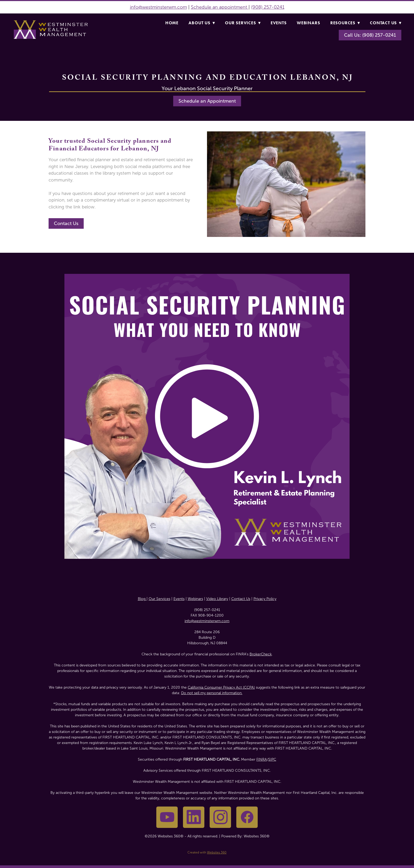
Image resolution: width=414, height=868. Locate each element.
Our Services (243, 23)
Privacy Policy (265, 599)
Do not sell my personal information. (212, 693)
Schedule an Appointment (207, 101)
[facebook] (247, 817)
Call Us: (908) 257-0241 (370, 35)
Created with (207, 852)
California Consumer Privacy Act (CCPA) (221, 687)
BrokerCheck (261, 654)
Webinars (308, 23)
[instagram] (220, 817)
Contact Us (386, 23)
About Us (202, 23)
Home (172, 23)
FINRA (262, 759)
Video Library (217, 599)
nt (246, 7)
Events (279, 23)
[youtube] (167, 817)
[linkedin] (194, 817)
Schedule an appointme (217, 7)
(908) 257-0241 (268, 7)
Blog (142, 599)
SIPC (272, 759)
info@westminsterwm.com (158, 7)
